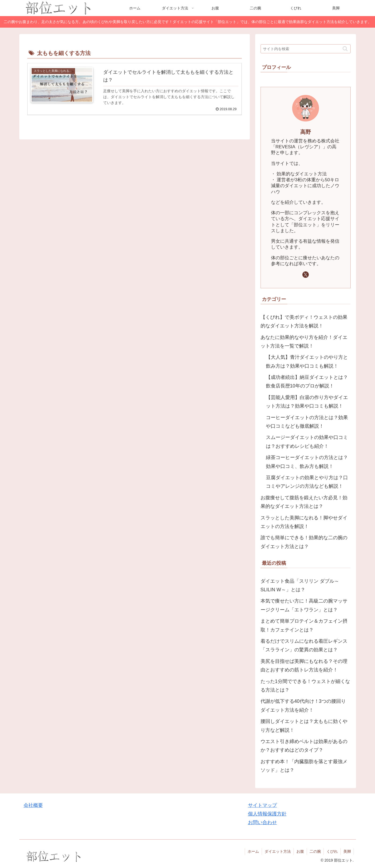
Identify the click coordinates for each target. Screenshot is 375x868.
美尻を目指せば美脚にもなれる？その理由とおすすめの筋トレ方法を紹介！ (304, 666)
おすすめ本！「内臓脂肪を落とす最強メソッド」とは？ (304, 766)
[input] (306, 49)
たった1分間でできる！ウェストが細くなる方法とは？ (305, 686)
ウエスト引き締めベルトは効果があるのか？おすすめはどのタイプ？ (304, 746)
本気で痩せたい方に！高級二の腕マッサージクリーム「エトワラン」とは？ (304, 605)
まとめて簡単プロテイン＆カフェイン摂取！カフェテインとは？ (304, 625)
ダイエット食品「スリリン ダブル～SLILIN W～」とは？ (300, 585)
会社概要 (33, 805)
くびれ (332, 851)
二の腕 (315, 851)
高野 (306, 132)
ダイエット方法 (278, 851)
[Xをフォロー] (306, 275)
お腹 (300, 851)
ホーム (253, 851)
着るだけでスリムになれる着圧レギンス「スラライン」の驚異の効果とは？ (304, 645)
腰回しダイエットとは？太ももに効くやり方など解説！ (304, 726)
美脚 (347, 851)
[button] (345, 49)
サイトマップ (262, 805)
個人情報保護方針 (267, 814)
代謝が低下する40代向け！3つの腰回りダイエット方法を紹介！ (303, 706)
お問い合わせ (262, 822)
